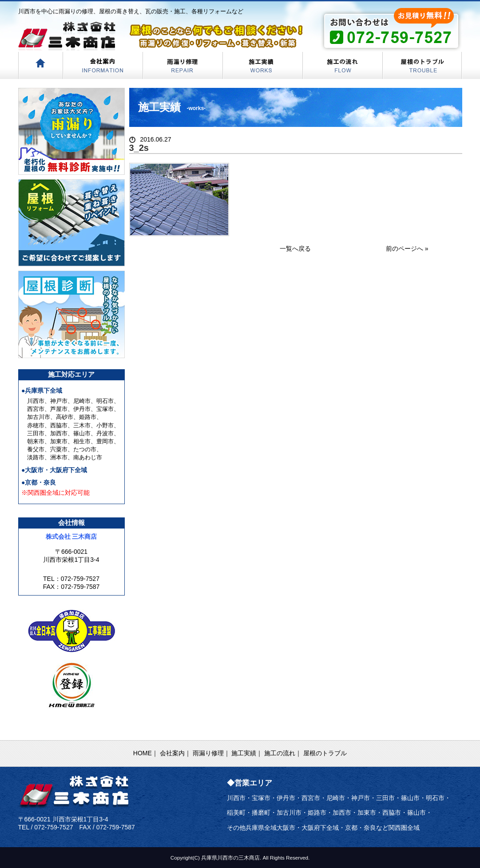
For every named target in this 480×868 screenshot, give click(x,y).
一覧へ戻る (295, 249)
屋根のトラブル (325, 753)
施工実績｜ (247, 753)
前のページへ (405, 249)
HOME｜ (146, 753)
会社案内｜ (175, 753)
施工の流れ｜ (283, 753)
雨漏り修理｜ (211, 753)
